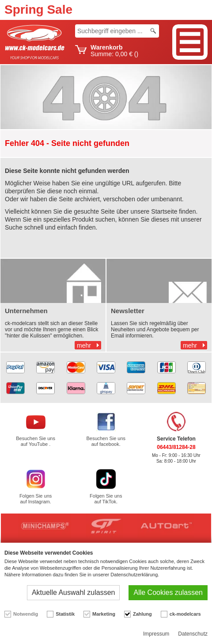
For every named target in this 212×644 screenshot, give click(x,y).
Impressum (156, 634)
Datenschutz (193, 634)
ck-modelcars (185, 614)
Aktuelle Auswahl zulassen (74, 592)
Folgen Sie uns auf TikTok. (106, 499)
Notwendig (26, 614)
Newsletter (128, 311)
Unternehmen (26, 311)
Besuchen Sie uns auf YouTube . (36, 441)
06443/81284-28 (176, 447)
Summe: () (114, 51)
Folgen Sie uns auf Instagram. (36, 499)
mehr (84, 345)
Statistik (65, 614)
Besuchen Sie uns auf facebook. (106, 441)
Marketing (104, 614)
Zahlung (142, 614)
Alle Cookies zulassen (168, 592)
